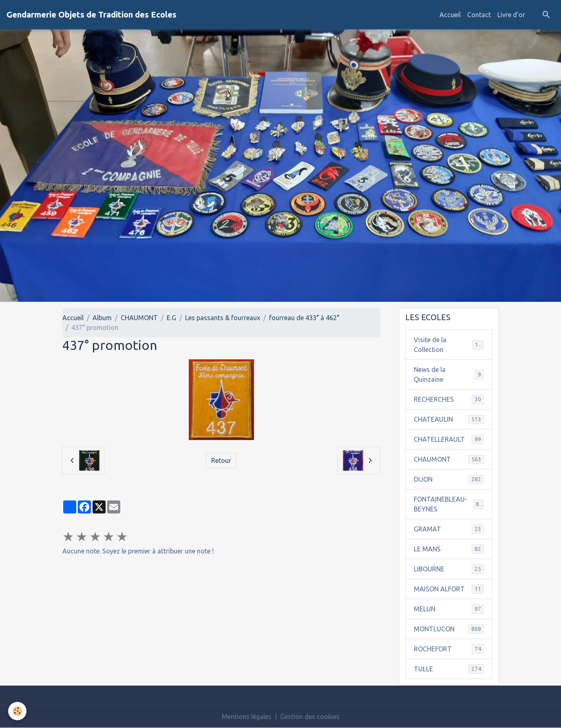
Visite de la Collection (449, 345)
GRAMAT (449, 529)
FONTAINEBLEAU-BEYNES (449, 504)
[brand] (92, 15)
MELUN (449, 609)
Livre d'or (511, 15)
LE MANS (449, 549)
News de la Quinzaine (449, 374)
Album (102, 318)
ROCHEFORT (449, 649)
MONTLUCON (449, 629)
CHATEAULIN (449, 419)
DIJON (449, 479)
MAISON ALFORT (449, 589)
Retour (221, 460)
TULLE (449, 669)
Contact (479, 15)
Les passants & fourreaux (223, 318)
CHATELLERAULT (449, 439)
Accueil (450, 15)
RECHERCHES (449, 399)
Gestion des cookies (310, 717)
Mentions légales (247, 717)
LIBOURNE (449, 569)
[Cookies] (17, 711)
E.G (171, 318)
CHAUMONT (139, 318)
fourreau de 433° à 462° (304, 318)
